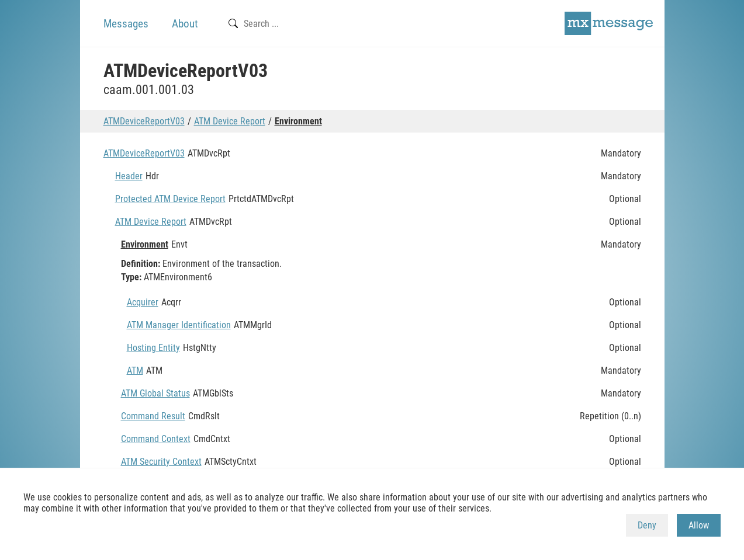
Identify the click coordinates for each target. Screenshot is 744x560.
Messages (126, 24)
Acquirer (143, 302)
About (185, 24)
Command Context (156, 439)
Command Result (153, 416)
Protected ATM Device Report (170, 199)
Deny (647, 525)
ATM (135, 371)
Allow (699, 525)
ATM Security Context (161, 462)
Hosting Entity (153, 348)
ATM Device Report (230, 121)
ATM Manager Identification (179, 325)
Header (129, 176)
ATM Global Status (155, 393)
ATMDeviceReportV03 (144, 121)
